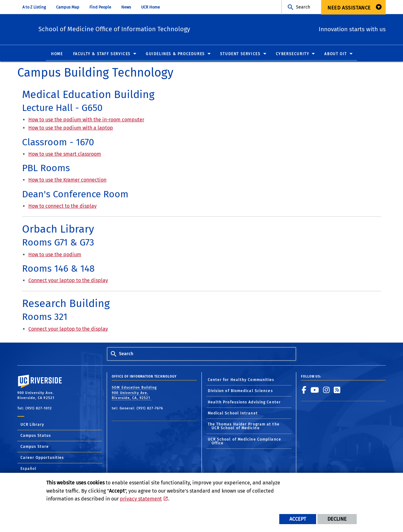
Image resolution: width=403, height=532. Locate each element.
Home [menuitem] (57, 54)
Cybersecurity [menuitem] (293, 54)
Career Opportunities (42, 458)
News (126, 7)
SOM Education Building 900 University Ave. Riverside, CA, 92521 (134, 393)
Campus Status (36, 436)
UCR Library (32, 425)
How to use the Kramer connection (67, 180)
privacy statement (141, 499)
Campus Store (35, 447)
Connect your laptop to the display (68, 281)
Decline (337, 519)
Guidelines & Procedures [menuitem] (175, 54)
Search (303, 7)
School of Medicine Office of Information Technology (149, 29)
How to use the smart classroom (65, 154)
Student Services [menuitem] (240, 54)
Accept (298, 519)
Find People (100, 7)
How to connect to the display (62, 206)
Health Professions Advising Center (244, 402)
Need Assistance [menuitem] (349, 8)
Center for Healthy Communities (241, 380)
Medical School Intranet (233, 413)
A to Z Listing (34, 7)
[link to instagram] (326, 390)
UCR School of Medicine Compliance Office (244, 442)
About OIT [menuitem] (335, 54)
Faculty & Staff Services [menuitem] (102, 54)
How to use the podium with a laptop (71, 128)
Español (28, 469)
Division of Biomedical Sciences (240, 391)
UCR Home (150, 7)
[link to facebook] (304, 390)
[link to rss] (337, 390)
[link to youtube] (315, 390)
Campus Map (68, 7)
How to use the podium (55, 254)
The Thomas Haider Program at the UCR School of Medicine (244, 426)
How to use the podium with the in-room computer (86, 120)
